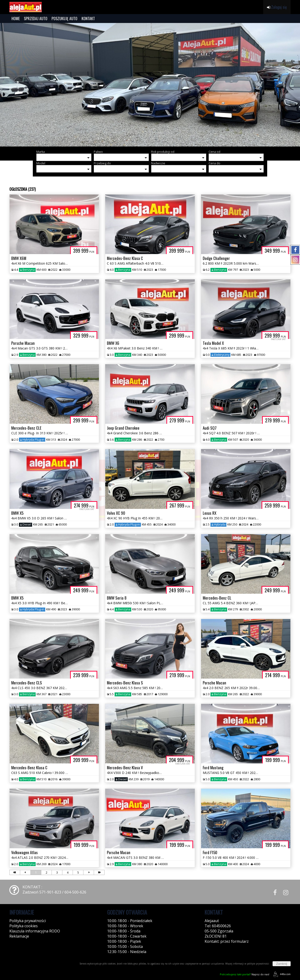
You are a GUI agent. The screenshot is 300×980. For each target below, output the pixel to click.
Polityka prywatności (28, 921)
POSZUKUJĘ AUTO (64, 19)
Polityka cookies (24, 926)
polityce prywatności (258, 964)
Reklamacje (19, 936)
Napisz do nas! (245, 974)
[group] (150, 85)
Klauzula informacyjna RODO (35, 931)
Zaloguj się (277, 7)
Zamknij (282, 964)
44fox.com (281, 974)
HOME (16, 19)
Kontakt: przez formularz (227, 941)
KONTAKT (88, 19)
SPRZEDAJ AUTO (36, 19)
